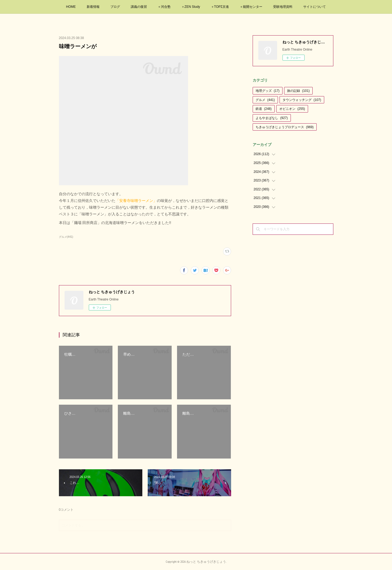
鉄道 (264, 109)
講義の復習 (139, 7)
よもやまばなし (272, 118)
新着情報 (93, 7)
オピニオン (292, 109)
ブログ (115, 7)
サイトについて (315, 7)
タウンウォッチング (302, 100)
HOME (71, 7)
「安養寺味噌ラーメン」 (136, 201)
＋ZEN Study (191, 7)
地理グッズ (268, 91)
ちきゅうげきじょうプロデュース (285, 127)
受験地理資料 (283, 7)
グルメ (265, 100)
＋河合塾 (164, 7)
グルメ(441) (66, 237)
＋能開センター (251, 7)
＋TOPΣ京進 (220, 7)
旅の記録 (298, 91)
